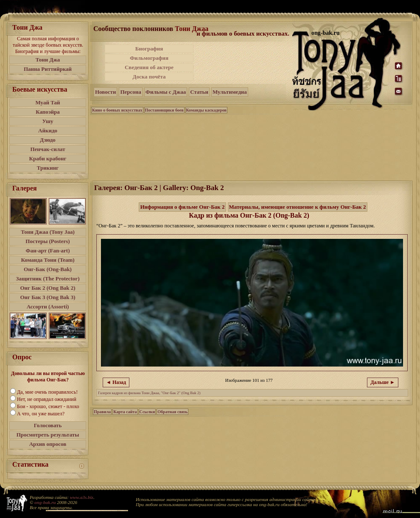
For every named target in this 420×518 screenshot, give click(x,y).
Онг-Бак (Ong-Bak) (48, 269)
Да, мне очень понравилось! (47, 392)
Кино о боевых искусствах (117, 110)
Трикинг (48, 168)
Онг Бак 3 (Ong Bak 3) (48, 297)
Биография (149, 49)
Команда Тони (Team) (48, 260)
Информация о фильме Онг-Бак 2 (182, 207)
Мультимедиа (230, 92)
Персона (130, 92)
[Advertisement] (244, 63)
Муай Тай (48, 102)
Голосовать (48, 425)
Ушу (48, 121)
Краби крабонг (48, 158)
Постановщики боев (164, 110)
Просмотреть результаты (48, 435)
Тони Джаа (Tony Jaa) (48, 232)
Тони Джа (48, 60)
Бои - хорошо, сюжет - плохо (48, 406)
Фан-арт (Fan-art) (48, 251)
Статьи (199, 92)
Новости (105, 92)
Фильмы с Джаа (166, 92)
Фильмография (149, 58)
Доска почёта (149, 77)
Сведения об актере (149, 67)
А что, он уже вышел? (41, 414)
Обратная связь (172, 412)
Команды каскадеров (206, 110)
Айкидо (48, 130)
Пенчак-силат (48, 149)
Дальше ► (383, 382)
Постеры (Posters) (48, 241)
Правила (102, 412)
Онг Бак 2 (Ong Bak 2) (48, 288)
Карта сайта (125, 412)
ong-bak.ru (45, 502)
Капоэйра (48, 112)
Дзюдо (48, 140)
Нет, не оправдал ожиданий (47, 399)
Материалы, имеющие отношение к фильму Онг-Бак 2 (298, 207)
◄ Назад (116, 382)
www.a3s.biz (82, 497)
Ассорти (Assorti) (48, 307)
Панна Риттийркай (48, 69)
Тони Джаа (192, 29)
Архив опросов (48, 444)
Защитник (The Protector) (48, 279)
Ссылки (147, 412)
